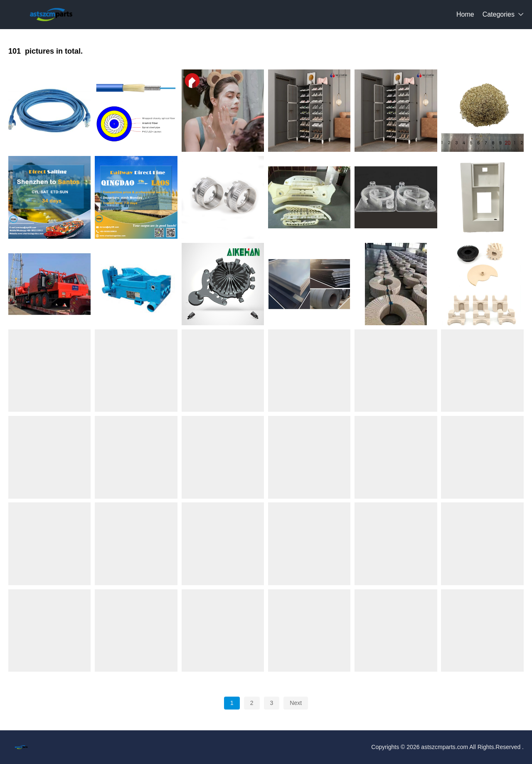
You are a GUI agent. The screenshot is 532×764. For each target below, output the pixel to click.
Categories (499, 14)
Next (296, 703)
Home (465, 14)
